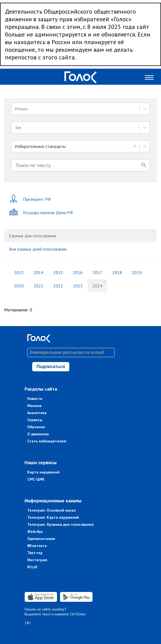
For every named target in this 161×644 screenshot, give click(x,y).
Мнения (34, 406)
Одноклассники (41, 539)
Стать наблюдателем (47, 441)
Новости (35, 399)
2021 (38, 286)
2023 (78, 286)
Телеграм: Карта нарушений (53, 517)
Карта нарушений (43, 472)
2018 (117, 272)
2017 (97, 272)
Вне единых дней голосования (38, 249)
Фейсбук (35, 531)
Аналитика (37, 413)
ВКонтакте (37, 546)
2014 (38, 272)
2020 (19, 286)
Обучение (36, 427)
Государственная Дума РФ (41, 212)
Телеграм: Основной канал (52, 510)
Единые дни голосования (33, 236)
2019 (137, 272)
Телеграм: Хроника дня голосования (60, 524)
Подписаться (51, 367)
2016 (78, 272)
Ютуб (32, 567)
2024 (97, 286)
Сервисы (35, 420)
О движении (38, 434)
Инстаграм (37, 560)
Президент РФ (30, 199)
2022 (58, 286)
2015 (58, 272)
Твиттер (35, 553)
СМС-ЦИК (36, 479)
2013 (19, 272)
